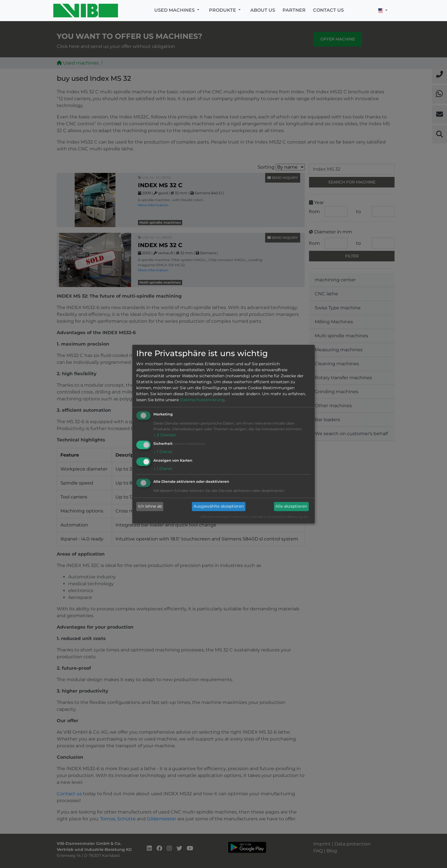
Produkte (223, 10)
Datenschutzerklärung (202, 400)
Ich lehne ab (150, 506)
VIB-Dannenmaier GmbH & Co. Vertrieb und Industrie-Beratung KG (254, 517)
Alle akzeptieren (291, 506)
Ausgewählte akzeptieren (219, 506)
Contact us (328, 10)
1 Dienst (163, 452)
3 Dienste (164, 435)
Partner (294, 10)
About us (263, 10)
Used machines (175, 10)
